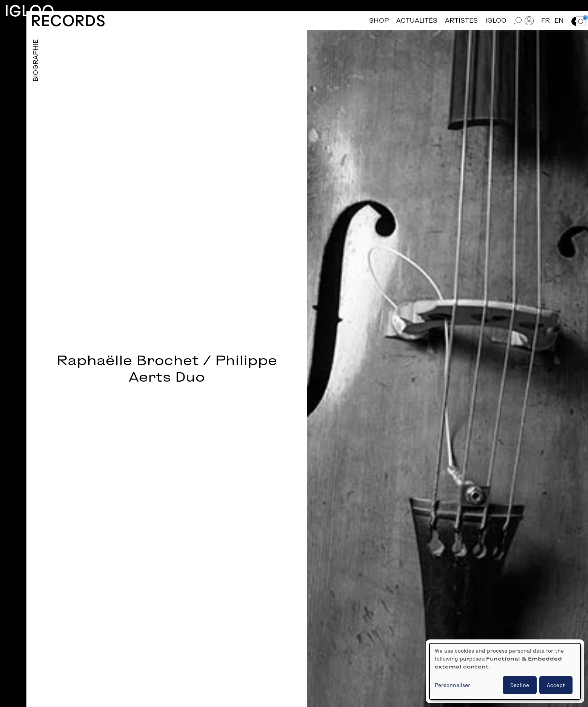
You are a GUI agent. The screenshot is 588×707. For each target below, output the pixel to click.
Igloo (29, 11)
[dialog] (505, 671)
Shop (379, 21)
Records (68, 21)
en (559, 21)
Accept (556, 685)
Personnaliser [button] (453, 685)
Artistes (461, 21)
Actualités (417, 21)
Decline (520, 685)
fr (546, 21)
